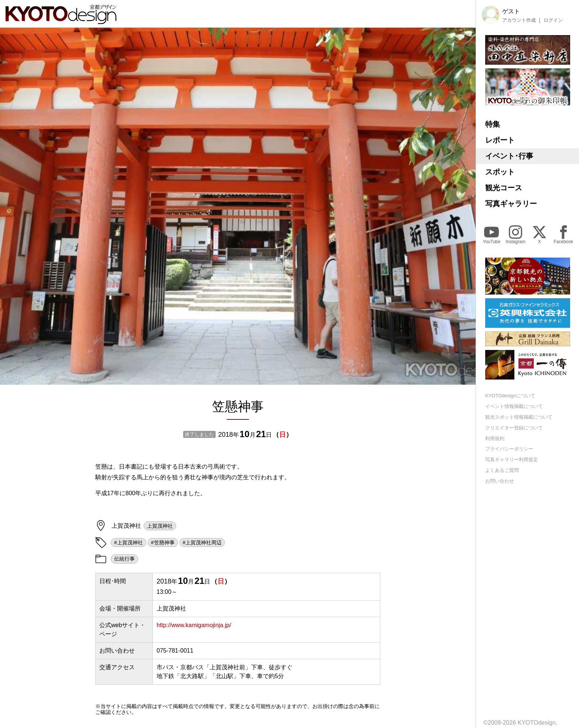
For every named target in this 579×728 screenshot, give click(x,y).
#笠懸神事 (163, 542)
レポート (500, 140)
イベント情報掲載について (514, 406)
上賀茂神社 (160, 526)
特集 (493, 124)
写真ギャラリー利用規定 (512, 460)
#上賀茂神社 (129, 542)
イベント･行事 (509, 156)
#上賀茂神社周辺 (202, 542)
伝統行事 (124, 559)
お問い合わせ (500, 481)
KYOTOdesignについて (510, 396)
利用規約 (495, 438)
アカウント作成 (519, 20)
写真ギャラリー (511, 204)
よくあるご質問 (502, 470)
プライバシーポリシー (509, 449)
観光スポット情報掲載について (519, 417)
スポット (500, 172)
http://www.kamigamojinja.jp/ (194, 625)
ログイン (553, 20)
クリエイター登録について (514, 428)
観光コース (504, 188)
